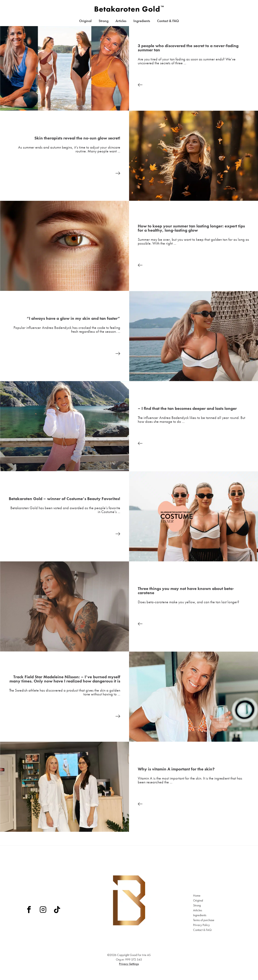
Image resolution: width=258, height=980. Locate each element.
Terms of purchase (204, 920)
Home (197, 896)
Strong (104, 22)
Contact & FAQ (168, 22)
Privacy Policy (201, 925)
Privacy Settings (129, 964)
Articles (121, 22)
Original (85, 22)
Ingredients (142, 22)
